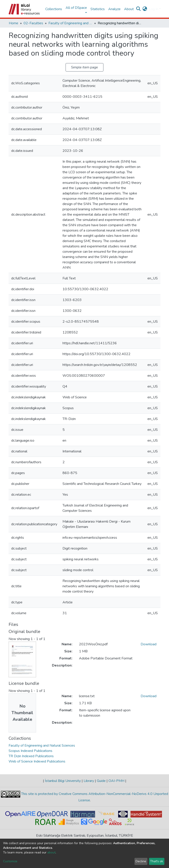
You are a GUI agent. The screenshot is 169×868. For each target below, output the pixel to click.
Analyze (114, 9)
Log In (153, 9)
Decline (141, 861)
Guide (101, 781)
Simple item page (84, 67)
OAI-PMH (116, 781)
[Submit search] (138, 9)
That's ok (157, 861)
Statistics (98, 9)
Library (89, 781)
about (51, 852)
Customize (10, 861)
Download (149, 644)
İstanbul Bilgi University (63, 781)
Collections (54, 9)
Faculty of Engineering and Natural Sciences (70, 23)
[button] (145, 9)
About (129, 9)
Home (14, 23)
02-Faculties (33, 23)
